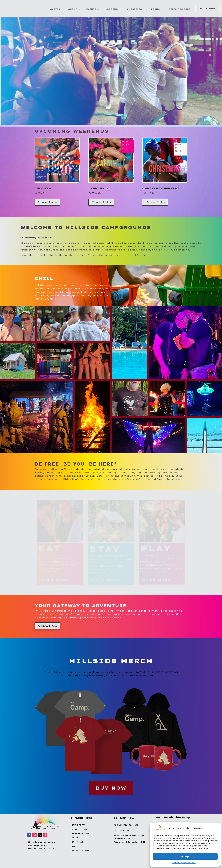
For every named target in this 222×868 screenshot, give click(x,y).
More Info (47, 202)
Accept (185, 856)
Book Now (207, 9)
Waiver (55, 9)
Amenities (134, 9)
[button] (216, 828)
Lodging (112, 9)
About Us (47, 626)
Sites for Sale (180, 9)
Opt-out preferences (184, 863)
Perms (155, 9)
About (73, 9)
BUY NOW (111, 788)
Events (91, 9)
